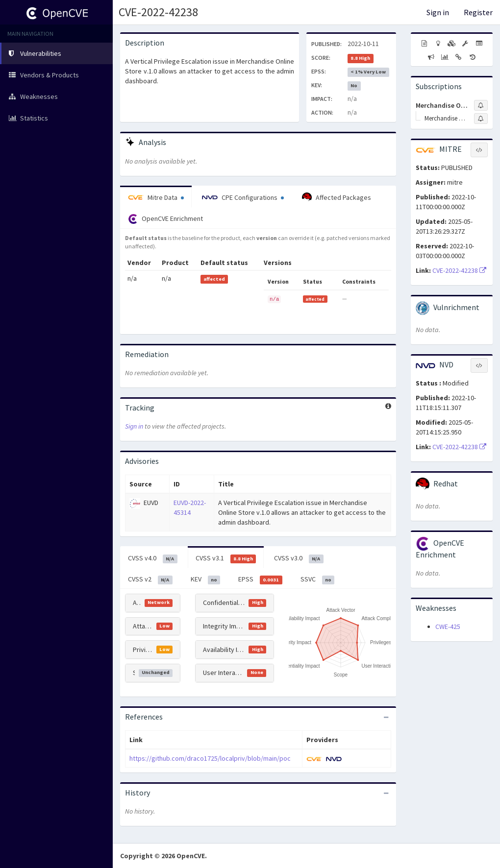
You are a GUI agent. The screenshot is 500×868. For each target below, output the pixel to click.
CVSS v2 (150, 579)
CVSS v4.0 (153, 558)
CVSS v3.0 (299, 558)
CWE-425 (448, 627)
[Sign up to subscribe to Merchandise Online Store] (481, 119)
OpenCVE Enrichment (165, 219)
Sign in (438, 12)
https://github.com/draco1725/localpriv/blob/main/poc (210, 758)
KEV (206, 579)
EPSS (260, 579)
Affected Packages (337, 197)
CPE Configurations (243, 197)
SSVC (318, 579)
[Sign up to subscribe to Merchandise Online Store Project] (481, 105)
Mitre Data (156, 197)
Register (478, 12)
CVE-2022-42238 (158, 12)
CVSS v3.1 (226, 558)
